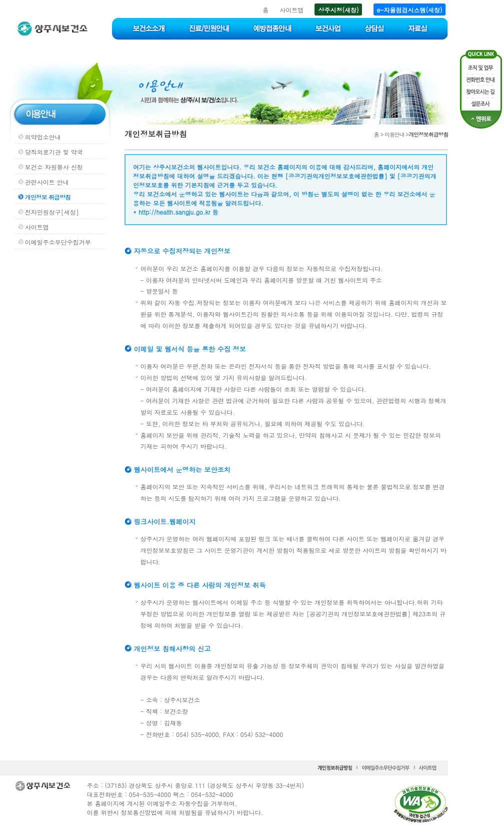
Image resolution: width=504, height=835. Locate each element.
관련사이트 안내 (47, 182)
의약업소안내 (43, 137)
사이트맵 (291, 10)
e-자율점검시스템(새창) (410, 10)
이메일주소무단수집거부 (58, 242)
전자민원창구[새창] (52, 212)
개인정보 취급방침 (48, 197)
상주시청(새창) (338, 10)
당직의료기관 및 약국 (54, 152)
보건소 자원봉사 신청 (54, 167)
